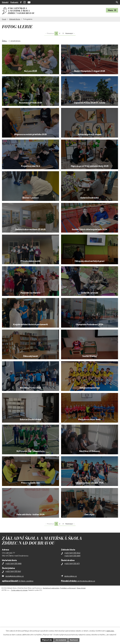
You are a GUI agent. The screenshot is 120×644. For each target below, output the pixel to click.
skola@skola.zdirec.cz (15, 621)
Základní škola (15, 19)
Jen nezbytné (61, 640)
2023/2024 (16, 41)
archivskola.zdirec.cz (78, 626)
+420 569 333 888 (13, 609)
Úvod (4, 19)
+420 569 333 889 (72, 601)
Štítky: (5, 40)
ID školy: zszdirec (18, 626)
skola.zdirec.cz (71, 621)
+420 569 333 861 (13, 616)
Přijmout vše (47, 640)
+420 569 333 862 (72, 598)
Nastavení (74, 640)
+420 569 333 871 (72, 609)
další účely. (110, 631)
